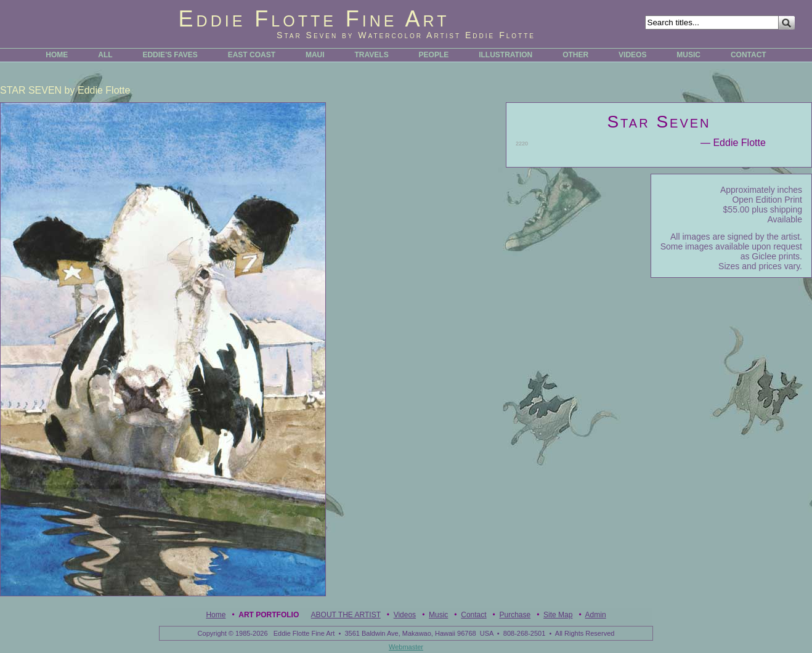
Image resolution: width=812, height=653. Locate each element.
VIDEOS (632, 55)
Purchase (515, 615)
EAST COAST (252, 55)
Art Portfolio (269, 615)
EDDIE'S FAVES (170, 55)
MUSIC (688, 55)
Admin (596, 615)
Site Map (558, 615)
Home (216, 615)
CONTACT (749, 55)
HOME (57, 55)
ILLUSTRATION (505, 55)
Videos (405, 615)
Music (438, 615)
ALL (105, 55)
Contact (473, 615)
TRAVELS (372, 55)
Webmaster (406, 647)
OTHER (575, 55)
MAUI (315, 55)
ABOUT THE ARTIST (346, 615)
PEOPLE (434, 55)
